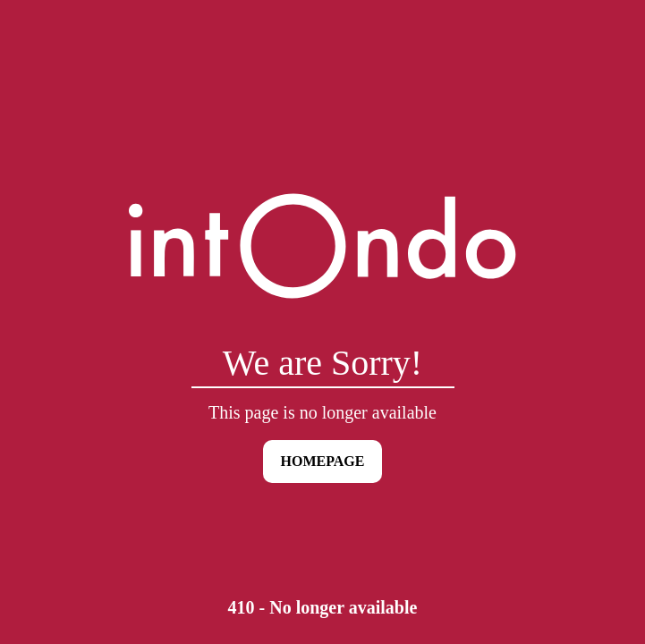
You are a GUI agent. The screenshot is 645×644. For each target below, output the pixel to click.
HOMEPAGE (323, 461)
